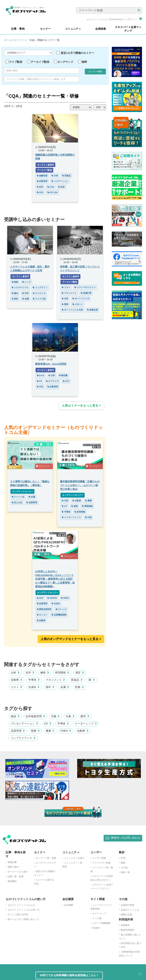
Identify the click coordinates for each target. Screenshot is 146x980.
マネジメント (69, 293)
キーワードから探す (18, 872)
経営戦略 (80, 512)
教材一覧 (125, 872)
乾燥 (79, 687)
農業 (50, 731)
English (96, 928)
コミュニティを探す (74, 858)
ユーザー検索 (99, 858)
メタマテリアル (20, 287)
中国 (88, 517)
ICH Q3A (53, 192)
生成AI (56, 603)
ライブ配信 (16, 62)
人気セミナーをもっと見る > (81, 406)
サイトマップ (99, 914)
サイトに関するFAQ (18, 915)
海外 (50, 687)
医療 (35, 731)
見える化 (17, 502)
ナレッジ (61, 609)
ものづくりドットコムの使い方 (24, 910)
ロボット (78, 304)
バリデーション (60, 181)
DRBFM (52, 598)
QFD (40, 598)
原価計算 (86, 293)
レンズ (27, 282)
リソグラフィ (40, 287)
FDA (40, 192)
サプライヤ (52, 381)
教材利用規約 (128, 930)
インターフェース (71, 517)
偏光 (15, 293)
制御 (15, 282)
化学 (40, 187)
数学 (85, 716)
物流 (15, 716)
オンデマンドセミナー (23, 491)
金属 (25, 299)
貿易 (75, 506)
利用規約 (125, 925)
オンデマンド (65, 62)
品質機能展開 (59, 615)
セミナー (19, 40)
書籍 (123, 863)
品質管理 (42, 181)
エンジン (42, 615)
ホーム (8, 40)
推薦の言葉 (126, 915)
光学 (25, 293)
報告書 (63, 375)
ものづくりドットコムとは (21, 905)
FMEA (65, 598)
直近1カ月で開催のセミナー (77, 53)
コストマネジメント (85, 287)
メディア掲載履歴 (102, 923)
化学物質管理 (35, 716)
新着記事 (12, 862)
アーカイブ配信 (40, 62)
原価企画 (92, 310)
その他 (124, 868)
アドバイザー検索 (102, 863)
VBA (40, 387)
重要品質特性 (44, 609)
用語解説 (12, 881)
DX (39, 381)
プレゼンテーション (25, 724)
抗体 (61, 187)
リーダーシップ (86, 724)
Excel (41, 375)
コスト (66, 287)
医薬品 (66, 176)
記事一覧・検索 (16, 877)
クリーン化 (18, 497)
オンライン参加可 (46, 165)
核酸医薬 (42, 176)
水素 (70, 716)
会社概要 (69, 905)
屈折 (15, 299)
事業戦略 (87, 506)
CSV (66, 381)
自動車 (77, 501)
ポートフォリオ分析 (72, 310)
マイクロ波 (39, 299)
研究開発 (62, 673)
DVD (123, 858)
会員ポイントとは (130, 910)
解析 (45, 673)
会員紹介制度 (128, 905)
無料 (84, 62)
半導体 (66, 512)
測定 (80, 673)
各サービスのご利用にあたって (24, 919)
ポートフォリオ (81, 299)
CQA (51, 187)
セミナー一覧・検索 (46, 858)
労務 (56, 716)
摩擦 (88, 501)
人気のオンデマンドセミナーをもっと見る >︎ (71, 639)
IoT (64, 506)
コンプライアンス (23, 738)
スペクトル (39, 293)
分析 (55, 176)
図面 (65, 304)
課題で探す (13, 867)
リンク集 (97, 918)
